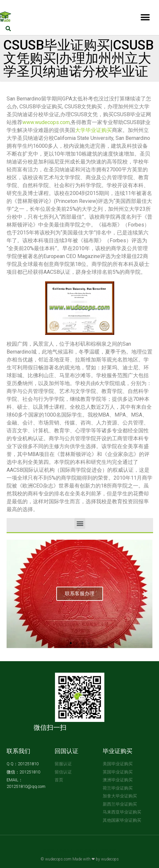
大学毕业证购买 (93, 130)
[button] (145, 17)
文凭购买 (109, 851)
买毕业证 (92, 851)
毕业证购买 (118, 751)
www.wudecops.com (46, 122)
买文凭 (48, 851)
